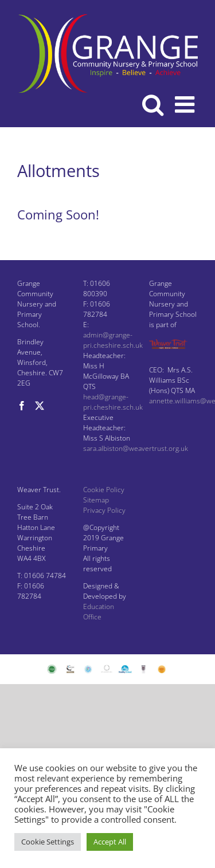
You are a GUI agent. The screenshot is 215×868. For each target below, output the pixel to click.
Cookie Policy (104, 490)
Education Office (99, 612)
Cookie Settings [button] (48, 842)
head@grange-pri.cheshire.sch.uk (113, 402)
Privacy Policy (104, 510)
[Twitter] (40, 406)
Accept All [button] (110, 842)
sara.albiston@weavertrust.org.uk (136, 448)
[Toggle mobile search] (153, 104)
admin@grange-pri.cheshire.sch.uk (113, 340)
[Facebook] (22, 406)
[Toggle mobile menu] (186, 104)
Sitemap (96, 500)
